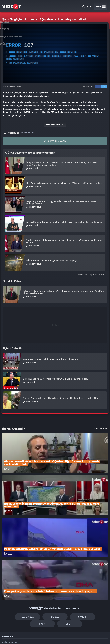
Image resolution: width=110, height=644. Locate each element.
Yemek (56, 586)
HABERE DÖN (97, 274)
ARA (87, 7)
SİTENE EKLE (81, 274)
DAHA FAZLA (100, 428)
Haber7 (70, 637)
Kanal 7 (19, 637)
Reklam (6, 611)
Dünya (43, 577)
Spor (92, 577)
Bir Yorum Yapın (55, 141)
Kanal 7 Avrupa (43, 637)
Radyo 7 (31, 637)
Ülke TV (54, 637)
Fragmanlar (18, 577)
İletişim (6, 617)
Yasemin (87, 637)
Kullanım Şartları (10, 604)
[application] (55, 53)
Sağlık (67, 577)
